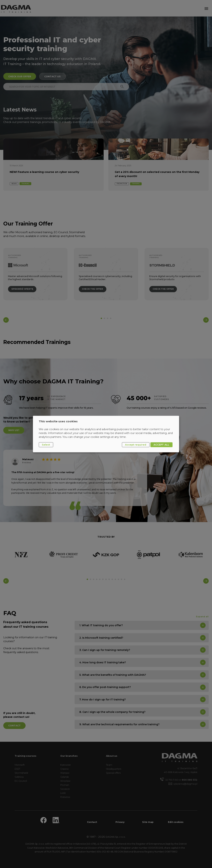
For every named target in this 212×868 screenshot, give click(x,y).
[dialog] (106, 434)
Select (46, 445)
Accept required (136, 445)
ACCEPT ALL (161, 445)
